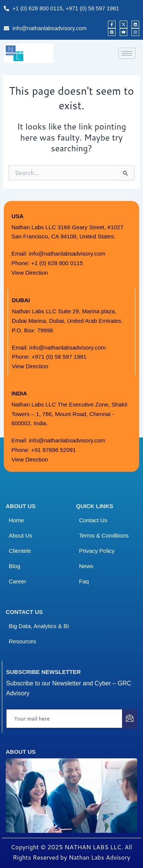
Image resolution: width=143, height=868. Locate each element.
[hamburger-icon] (127, 53)
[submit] (130, 719)
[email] (64, 719)
